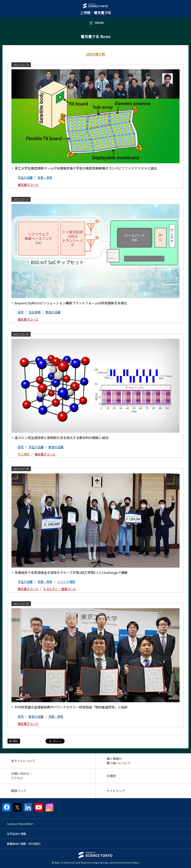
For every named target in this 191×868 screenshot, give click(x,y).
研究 (21, 312)
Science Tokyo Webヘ (21, 824)
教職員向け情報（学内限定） (25, 844)
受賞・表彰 (45, 177)
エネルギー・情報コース (60, 589)
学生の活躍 (25, 177)
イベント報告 (66, 581)
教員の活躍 (53, 312)
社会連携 (35, 312)
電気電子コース (28, 185)
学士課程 (24, 454)
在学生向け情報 (17, 834)
